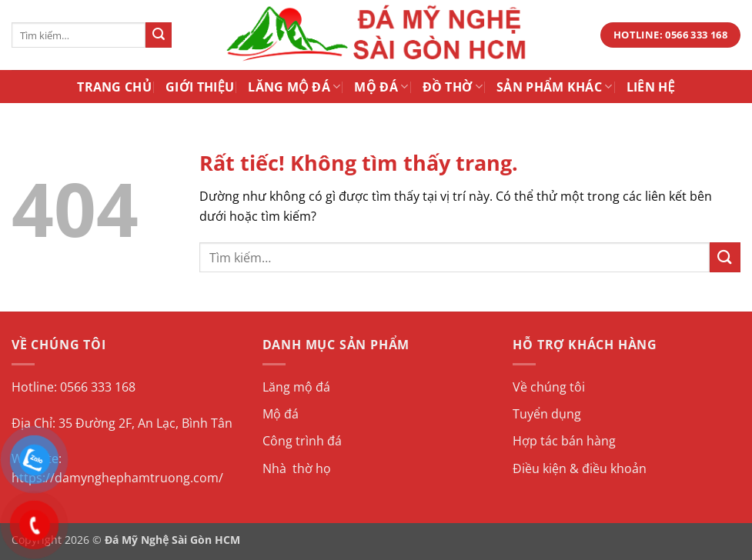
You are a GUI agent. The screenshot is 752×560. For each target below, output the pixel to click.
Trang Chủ (114, 87)
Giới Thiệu (200, 87)
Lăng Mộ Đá (294, 87)
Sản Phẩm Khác (555, 87)
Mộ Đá (381, 87)
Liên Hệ (651, 87)
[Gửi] (159, 35)
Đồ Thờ (453, 87)
